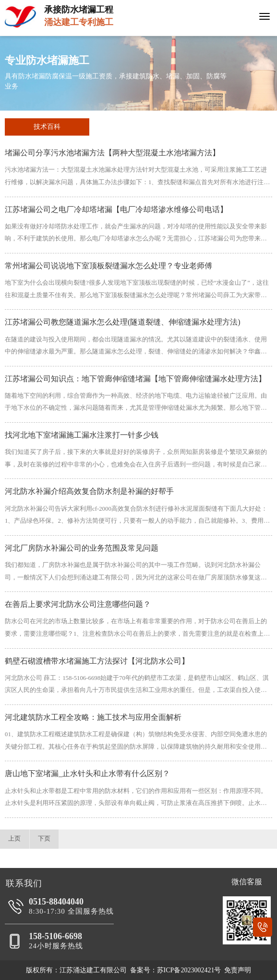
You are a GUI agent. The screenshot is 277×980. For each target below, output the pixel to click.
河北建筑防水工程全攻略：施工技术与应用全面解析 (93, 717)
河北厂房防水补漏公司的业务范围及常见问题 (82, 548)
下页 (44, 839)
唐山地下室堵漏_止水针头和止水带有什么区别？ (87, 773)
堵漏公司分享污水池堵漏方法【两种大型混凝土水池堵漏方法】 (112, 153)
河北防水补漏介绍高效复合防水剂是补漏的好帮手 (89, 491)
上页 (14, 839)
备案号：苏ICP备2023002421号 (176, 970)
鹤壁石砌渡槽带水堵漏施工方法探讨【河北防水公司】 (97, 661)
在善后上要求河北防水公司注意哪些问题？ (78, 604)
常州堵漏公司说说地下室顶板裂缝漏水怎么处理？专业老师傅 (108, 266)
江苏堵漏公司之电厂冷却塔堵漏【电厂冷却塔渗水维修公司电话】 (116, 209)
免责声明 (238, 970)
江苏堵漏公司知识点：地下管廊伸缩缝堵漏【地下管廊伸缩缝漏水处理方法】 (135, 379)
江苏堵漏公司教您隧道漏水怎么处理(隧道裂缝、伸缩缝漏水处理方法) (123, 322)
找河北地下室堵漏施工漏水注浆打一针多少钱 (82, 435)
